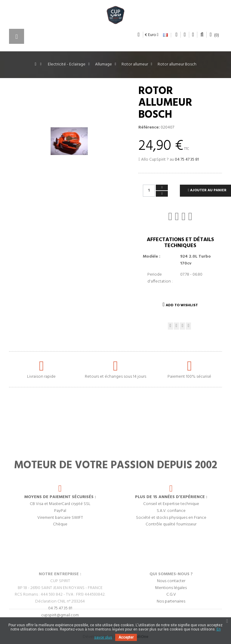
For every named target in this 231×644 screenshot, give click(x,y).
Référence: (149, 128)
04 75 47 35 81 (187, 160)
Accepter (126, 637)
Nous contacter (171, 607)
